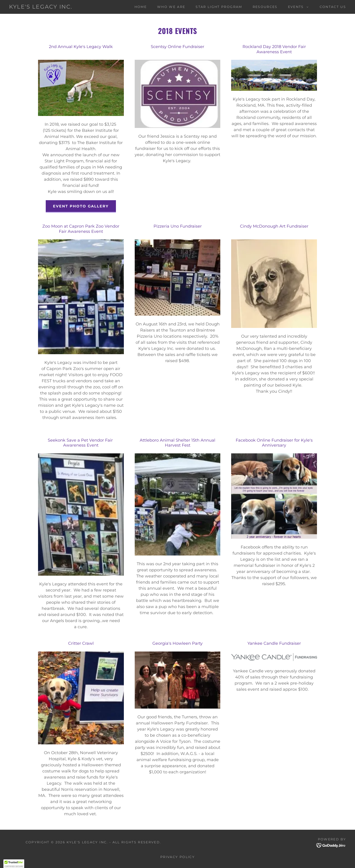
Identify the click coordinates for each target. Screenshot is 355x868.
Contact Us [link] (333, 7)
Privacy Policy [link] (177, 857)
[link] (41, 7)
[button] (297, 7)
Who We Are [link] (171, 7)
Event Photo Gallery (81, 206)
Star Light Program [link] (219, 7)
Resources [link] (265, 7)
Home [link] (141, 7)
